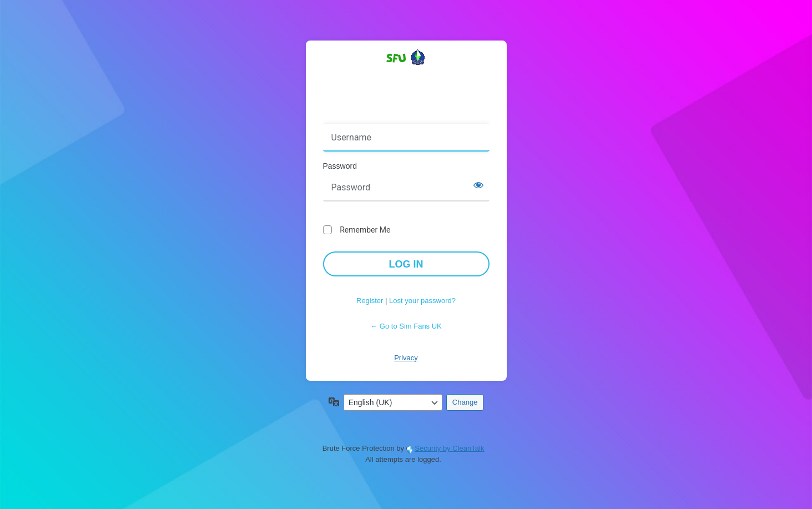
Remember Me (365, 230)
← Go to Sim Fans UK (406, 326)
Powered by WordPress (406, 77)
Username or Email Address (375, 116)
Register (370, 301)
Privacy (406, 358)
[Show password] (478, 185)
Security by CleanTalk (449, 448)
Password (340, 166)
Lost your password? (422, 301)
